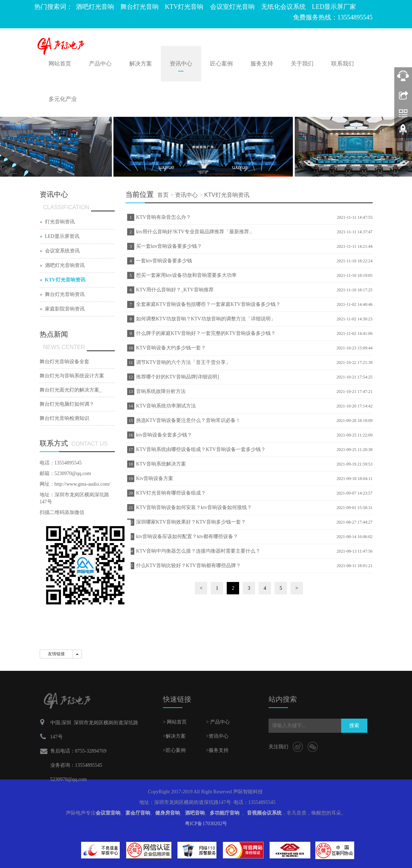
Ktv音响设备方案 (155, 478)
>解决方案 (174, 736)
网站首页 (60, 64)
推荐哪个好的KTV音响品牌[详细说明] (177, 377)
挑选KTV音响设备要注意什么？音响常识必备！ (188, 420)
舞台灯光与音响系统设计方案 (72, 376)
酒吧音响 (195, 813)
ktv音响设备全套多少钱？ (164, 435)
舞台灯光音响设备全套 (64, 362)
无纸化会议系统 (283, 7)
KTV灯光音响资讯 (227, 195)
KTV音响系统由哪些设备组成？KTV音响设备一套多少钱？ (201, 449)
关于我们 (302, 64)
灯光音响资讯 (60, 222)
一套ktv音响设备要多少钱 (164, 261)
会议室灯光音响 (232, 7)
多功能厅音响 (225, 813)
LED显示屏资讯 (62, 236)
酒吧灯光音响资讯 (65, 265)
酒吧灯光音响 (95, 7)
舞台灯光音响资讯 (65, 294)
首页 (163, 195)
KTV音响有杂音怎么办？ (163, 217)
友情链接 (56, 654)
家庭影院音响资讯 (65, 309)
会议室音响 (108, 813)
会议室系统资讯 (62, 251)
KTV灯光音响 (184, 7)
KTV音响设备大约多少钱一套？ (171, 348)
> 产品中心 (218, 722)
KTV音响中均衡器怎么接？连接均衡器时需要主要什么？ (198, 551)
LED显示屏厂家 (334, 7)
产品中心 (100, 64)
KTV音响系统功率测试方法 (166, 406)
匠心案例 (221, 64)
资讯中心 (181, 64)
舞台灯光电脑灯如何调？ (67, 404)
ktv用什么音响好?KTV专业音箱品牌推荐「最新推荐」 (195, 232)
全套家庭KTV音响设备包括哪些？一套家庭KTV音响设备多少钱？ (208, 304)
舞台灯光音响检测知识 (64, 418)
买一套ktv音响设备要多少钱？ (169, 246)
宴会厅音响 (138, 813)
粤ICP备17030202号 (206, 824)
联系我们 (343, 64)
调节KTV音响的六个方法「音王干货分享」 (183, 362)
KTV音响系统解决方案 (161, 464)
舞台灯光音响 (140, 7)
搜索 (354, 726)
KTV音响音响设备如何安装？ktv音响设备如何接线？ (194, 507)
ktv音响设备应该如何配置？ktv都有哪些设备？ (187, 536)
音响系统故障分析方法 (161, 391)
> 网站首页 (175, 722)
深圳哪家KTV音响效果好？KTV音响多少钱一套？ (191, 522)
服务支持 (262, 64)
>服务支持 (217, 750)
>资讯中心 (217, 736)
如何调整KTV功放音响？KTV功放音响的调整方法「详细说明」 (206, 319)
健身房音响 (168, 813)
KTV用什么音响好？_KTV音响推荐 (175, 290)
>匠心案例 (174, 750)
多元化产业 (63, 99)
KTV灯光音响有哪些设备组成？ (171, 493)
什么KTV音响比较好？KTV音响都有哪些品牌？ (188, 566)
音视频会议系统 (264, 813)
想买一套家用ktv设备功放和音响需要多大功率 (186, 275)
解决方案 (141, 64)
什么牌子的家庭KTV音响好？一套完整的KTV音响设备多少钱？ (206, 333)
